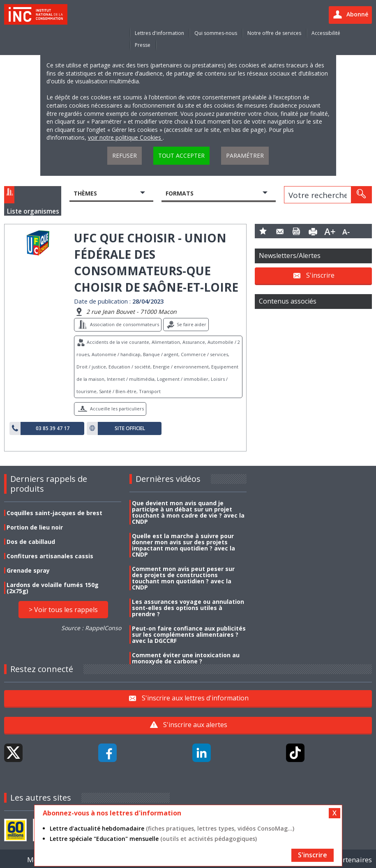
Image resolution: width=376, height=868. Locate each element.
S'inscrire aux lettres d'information (195, 698)
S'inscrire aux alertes (195, 725)
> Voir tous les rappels (63, 610)
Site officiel (130, 428)
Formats (180, 193)
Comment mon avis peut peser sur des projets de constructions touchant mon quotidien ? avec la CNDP (183, 578)
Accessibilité (326, 33)
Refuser (125, 155)
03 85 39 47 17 (53, 428)
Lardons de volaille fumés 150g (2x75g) (53, 588)
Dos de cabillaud (31, 542)
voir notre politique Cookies (125, 137)
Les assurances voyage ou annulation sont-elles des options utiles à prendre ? (188, 608)
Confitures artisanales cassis (50, 556)
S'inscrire (320, 275)
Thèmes (85, 193)
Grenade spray (28, 570)
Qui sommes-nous (216, 33)
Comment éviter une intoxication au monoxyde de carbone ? (186, 658)
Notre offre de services (274, 33)
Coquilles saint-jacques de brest (54, 513)
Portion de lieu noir (35, 527)
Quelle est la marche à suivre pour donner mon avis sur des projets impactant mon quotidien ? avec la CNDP (183, 545)
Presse (143, 45)
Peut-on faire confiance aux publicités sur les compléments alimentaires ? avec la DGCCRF (189, 634)
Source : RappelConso (91, 628)
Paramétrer (245, 155)
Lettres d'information (159, 33)
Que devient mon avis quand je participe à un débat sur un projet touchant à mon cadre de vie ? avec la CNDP (188, 512)
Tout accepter (181, 155)
